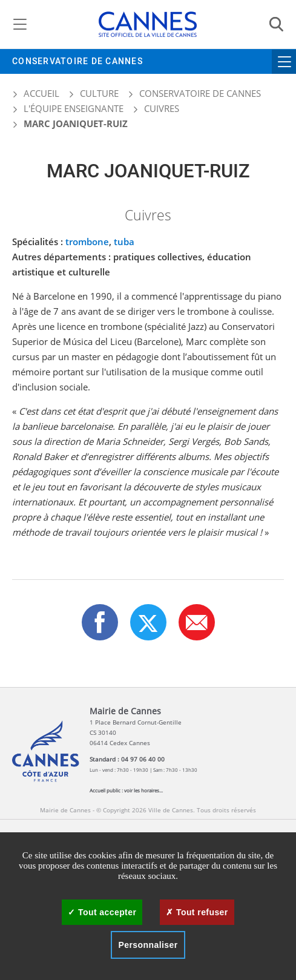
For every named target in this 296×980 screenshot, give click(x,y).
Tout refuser (197, 912)
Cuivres (162, 108)
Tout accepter (102, 912)
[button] (197, 622)
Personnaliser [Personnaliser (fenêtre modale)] (148, 945)
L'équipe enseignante (74, 108)
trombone (87, 242)
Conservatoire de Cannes (77, 61)
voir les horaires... (143, 790)
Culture (99, 93)
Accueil (36, 93)
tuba (124, 242)
